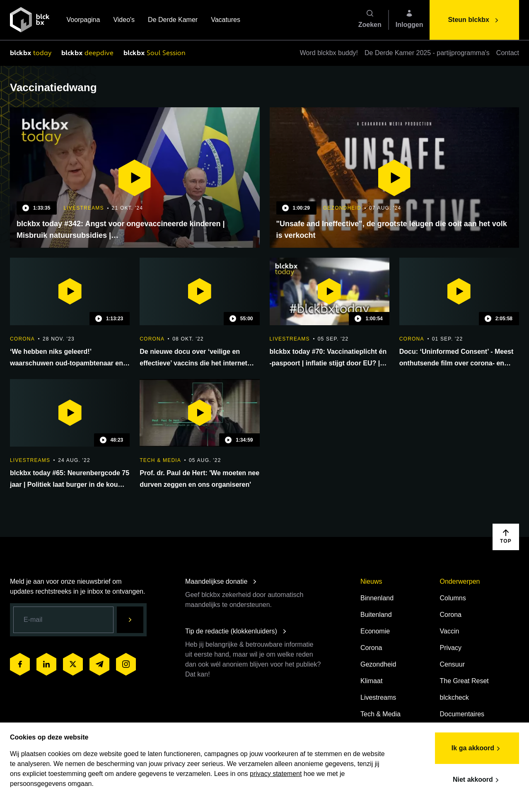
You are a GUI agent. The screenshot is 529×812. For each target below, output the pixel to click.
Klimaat (371, 681)
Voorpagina (83, 21)
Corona (371, 648)
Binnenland (377, 598)
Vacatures (226, 21)
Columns (453, 598)
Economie (375, 631)
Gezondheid (378, 664)
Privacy (451, 648)
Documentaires (462, 714)
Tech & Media (380, 714)
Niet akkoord (477, 780)
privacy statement (276, 774)
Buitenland (376, 615)
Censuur (452, 664)
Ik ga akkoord (477, 749)
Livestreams (378, 697)
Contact (508, 53)
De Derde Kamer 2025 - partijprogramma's (427, 53)
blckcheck (454, 697)
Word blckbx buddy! (329, 53)
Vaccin (450, 631)
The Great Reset (464, 681)
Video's (124, 21)
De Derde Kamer (173, 21)
